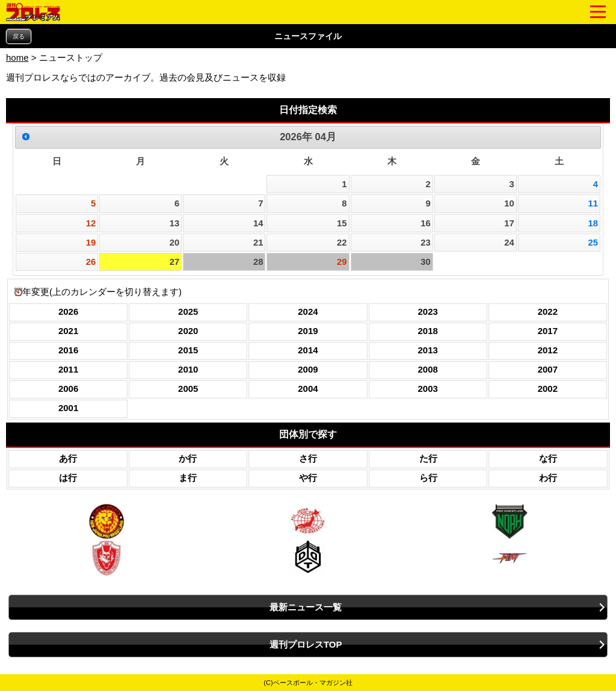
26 (91, 262)
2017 (548, 331)
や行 (308, 478)
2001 (68, 408)
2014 (308, 350)
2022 (548, 311)
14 (258, 223)
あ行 (68, 458)
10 (509, 203)
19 (91, 243)
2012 (548, 350)
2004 (308, 389)
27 (175, 262)
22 (342, 243)
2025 (188, 311)
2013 (427, 350)
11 (593, 203)
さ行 (308, 458)
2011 (68, 369)
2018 (427, 331)
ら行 (428, 478)
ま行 (188, 478)
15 (342, 223)
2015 (188, 350)
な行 (548, 458)
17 (509, 223)
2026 (68, 311)
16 (426, 223)
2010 (188, 369)
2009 (308, 369)
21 (258, 243)
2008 (427, 369)
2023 (427, 311)
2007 (548, 369)
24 (509, 243)
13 (175, 223)
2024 (308, 311)
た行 (428, 458)
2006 (68, 389)
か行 (188, 458)
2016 (68, 350)
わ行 (548, 478)
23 (426, 243)
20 (175, 243)
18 (593, 223)
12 (91, 223)
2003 (427, 389)
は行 (68, 478)
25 (593, 243)
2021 (68, 331)
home (17, 57)
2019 (308, 331)
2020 (188, 331)
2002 (548, 389)
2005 (188, 389)
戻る (19, 36)
